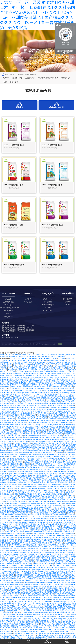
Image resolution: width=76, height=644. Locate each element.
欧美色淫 (36, 475)
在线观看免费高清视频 (36, 413)
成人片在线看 (20, 630)
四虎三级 (37, 483)
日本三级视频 (52, 521)
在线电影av (25, 442)
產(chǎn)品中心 (19, 75)
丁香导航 (35, 515)
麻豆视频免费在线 (11, 506)
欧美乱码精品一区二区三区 (33, 620)
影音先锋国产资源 (30, 366)
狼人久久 (47, 487)
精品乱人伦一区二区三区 (29, 406)
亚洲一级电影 (26, 626)
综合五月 (6, 442)
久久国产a (65, 632)
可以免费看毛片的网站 (53, 472)
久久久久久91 (36, 635)
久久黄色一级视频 (47, 500)
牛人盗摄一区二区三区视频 (25, 374)
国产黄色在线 (55, 613)
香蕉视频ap (20, 383)
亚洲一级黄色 (65, 430)
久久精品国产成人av (53, 515)
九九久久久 (44, 624)
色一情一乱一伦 (16, 626)
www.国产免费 (65, 602)
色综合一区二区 (60, 385)
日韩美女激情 (38, 528)
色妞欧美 (28, 368)
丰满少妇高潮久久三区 (12, 562)
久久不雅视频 (52, 378)
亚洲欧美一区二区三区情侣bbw (14, 396)
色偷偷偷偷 (7, 598)
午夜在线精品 (4, 470)
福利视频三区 (6, 430)
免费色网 (45, 436)
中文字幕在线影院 (28, 410)
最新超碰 (9, 617)
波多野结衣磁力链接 (50, 611)
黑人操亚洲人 (66, 432)
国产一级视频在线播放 (11, 592)
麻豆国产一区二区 (39, 615)
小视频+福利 (47, 362)
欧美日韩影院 (39, 455)
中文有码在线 (25, 617)
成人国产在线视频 (33, 474)
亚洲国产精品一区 (39, 385)
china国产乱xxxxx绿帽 (67, 393)
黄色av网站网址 (21, 474)
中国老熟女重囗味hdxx (65, 592)
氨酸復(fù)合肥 (63, 79)
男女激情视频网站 (60, 413)
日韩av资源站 (44, 560)
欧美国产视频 (27, 575)
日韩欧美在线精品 (12, 511)
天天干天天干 (27, 453)
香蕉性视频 (7, 449)
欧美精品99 (9, 400)
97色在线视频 (11, 634)
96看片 (58, 585)
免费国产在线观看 (57, 438)
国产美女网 (35, 464)
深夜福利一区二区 (65, 460)
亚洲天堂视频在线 (9, 475)
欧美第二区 (55, 502)
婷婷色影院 (28, 443)
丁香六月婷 (52, 534)
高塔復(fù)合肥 (28, 79)
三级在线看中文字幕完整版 (24, 408)
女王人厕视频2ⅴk (30, 432)
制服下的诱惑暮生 (19, 368)
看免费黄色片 (26, 602)
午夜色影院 (68, 464)
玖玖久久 (33, 419)
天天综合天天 (56, 626)
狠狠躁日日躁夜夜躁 (32, 573)
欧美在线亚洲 (43, 545)
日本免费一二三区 (24, 419)
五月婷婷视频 (65, 421)
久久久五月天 (31, 496)
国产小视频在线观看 (55, 408)
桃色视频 (34, 451)
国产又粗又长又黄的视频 (42, 605)
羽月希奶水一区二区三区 (27, 387)
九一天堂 (70, 549)
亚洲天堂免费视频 (25, 428)
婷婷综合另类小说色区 (7, 539)
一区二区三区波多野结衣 (24, 475)
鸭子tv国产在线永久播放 (35, 376)
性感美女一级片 (38, 487)
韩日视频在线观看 (63, 396)
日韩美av (41, 389)
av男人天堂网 (54, 519)
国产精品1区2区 (15, 524)
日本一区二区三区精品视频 (56, 571)
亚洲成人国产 (48, 466)
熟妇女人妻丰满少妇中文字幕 (30, 509)
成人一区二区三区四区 (56, 464)
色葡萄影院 (41, 492)
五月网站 (60, 483)
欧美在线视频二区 (26, 517)
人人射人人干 (41, 383)
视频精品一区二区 (18, 455)
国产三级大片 (6, 472)
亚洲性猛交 (61, 470)
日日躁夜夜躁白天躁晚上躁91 (22, 568)
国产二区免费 (30, 436)
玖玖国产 (69, 415)
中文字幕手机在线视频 (58, 605)
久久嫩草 (30, 385)
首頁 (11, 75)
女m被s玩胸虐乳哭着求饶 (33, 372)
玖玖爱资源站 (43, 440)
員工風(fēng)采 (48, 315)
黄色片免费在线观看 (26, 500)
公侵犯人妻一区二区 (17, 432)
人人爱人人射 (25, 370)
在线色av (62, 481)
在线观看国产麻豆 (34, 560)
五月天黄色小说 (26, 464)
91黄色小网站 (12, 507)
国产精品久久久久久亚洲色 (57, 555)
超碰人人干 (68, 551)
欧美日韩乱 (46, 536)
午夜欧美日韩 (64, 637)
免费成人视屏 (33, 571)
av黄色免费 (43, 477)
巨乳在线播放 (28, 632)
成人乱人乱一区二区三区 (58, 417)
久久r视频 (56, 460)
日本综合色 (29, 603)
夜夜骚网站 (53, 453)
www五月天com (20, 622)
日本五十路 (6, 406)
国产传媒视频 (8, 368)
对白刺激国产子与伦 (13, 413)
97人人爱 (70, 413)
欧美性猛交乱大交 (8, 458)
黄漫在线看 (41, 524)
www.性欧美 (18, 587)
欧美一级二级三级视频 (58, 564)
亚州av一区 (29, 528)
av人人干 (20, 632)
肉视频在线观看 (25, 479)
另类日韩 (29, 615)
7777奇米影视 (21, 436)
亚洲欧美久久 (47, 460)
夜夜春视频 (44, 534)
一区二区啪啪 (30, 415)
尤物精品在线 (20, 530)
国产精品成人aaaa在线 (14, 526)
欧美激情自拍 (33, 442)
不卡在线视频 (17, 585)
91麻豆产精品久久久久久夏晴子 (23, 605)
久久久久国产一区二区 (28, 411)
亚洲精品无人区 (12, 487)
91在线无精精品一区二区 (15, 502)
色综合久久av (15, 411)
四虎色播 (50, 568)
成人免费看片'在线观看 (45, 419)
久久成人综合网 (54, 588)
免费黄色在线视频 (12, 588)
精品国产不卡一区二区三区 (61, 596)
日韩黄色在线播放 (24, 545)
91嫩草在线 (70, 570)
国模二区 (37, 374)
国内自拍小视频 (5, 513)
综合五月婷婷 (9, 462)
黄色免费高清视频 (42, 432)
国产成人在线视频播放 (44, 579)
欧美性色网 (60, 455)
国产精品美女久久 (54, 421)
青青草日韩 (44, 588)
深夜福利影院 (22, 506)
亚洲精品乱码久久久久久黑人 (50, 402)
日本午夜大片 (36, 558)
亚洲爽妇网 (33, 389)
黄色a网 (27, 536)
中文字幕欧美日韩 (61, 447)
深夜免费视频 (20, 528)
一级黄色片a (18, 564)
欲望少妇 (20, 440)
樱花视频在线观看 (60, 545)
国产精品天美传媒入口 (18, 379)
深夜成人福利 (12, 477)
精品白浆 (39, 553)
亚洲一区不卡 (17, 575)
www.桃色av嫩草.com (26, 457)
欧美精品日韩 (22, 551)
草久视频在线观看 (44, 445)
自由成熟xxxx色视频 (66, 630)
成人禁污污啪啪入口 (38, 449)
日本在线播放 (56, 509)
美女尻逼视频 (55, 622)
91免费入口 (52, 624)
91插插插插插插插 (41, 411)
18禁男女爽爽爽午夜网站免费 (31, 391)
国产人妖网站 (38, 539)
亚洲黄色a (7, 468)
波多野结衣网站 (61, 434)
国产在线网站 (45, 523)
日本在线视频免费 (58, 526)
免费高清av (71, 568)
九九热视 (70, 581)
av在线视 (45, 541)
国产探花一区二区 (51, 581)
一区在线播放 (12, 571)
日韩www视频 (21, 404)
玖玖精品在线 (71, 611)
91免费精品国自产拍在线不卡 (22, 532)
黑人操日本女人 (39, 513)
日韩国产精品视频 (57, 445)
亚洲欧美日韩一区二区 (25, 487)
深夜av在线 (49, 451)
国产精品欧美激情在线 (43, 496)
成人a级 (35, 481)
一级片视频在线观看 (48, 556)
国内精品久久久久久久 (56, 436)
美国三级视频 (64, 496)
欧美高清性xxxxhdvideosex (42, 603)
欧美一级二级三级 (50, 551)
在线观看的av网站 (33, 506)
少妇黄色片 (42, 515)
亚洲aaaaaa (45, 530)
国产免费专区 (59, 449)
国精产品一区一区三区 (40, 619)
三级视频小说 (45, 494)
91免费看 (61, 600)
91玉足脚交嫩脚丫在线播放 (58, 517)
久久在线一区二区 (11, 440)
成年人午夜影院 (10, 492)
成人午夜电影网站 (17, 466)
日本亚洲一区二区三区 (62, 619)
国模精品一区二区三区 (7, 515)
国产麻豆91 (60, 620)
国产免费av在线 (49, 607)
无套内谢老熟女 (39, 581)
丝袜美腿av (71, 475)
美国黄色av (71, 598)
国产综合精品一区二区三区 (15, 523)
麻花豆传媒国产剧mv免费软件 (10, 479)
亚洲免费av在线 (7, 498)
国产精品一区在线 (34, 494)
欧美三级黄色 (43, 481)
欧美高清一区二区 (55, 530)
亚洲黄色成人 (14, 398)
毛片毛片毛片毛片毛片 (43, 570)
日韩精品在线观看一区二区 (11, 464)
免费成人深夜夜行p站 (26, 628)
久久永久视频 (27, 564)
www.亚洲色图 (7, 585)
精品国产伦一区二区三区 (12, 389)
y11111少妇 (12, 372)
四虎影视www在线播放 (34, 393)
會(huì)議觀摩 (48, 306)
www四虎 (3, 502)
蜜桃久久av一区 (67, 530)
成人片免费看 (61, 577)
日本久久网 (69, 481)
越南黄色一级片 (15, 442)
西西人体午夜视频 (20, 458)
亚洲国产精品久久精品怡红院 (57, 477)
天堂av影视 (55, 637)
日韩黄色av (62, 549)
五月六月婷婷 (36, 402)
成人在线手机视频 (21, 560)
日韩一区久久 (37, 438)
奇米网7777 (4, 477)
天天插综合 (24, 562)
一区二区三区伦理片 (63, 562)
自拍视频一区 (33, 445)
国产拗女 (67, 600)
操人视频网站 (55, 398)
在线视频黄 (7, 491)
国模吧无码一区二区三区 (48, 483)
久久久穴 (60, 394)
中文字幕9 (60, 624)
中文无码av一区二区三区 (63, 609)
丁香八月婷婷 (14, 500)
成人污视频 (63, 528)
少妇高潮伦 (71, 372)
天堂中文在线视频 (38, 538)
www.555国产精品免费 (19, 472)
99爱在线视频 (37, 541)
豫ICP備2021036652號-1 (49, 348)
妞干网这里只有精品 (20, 521)
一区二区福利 (36, 398)
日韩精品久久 (53, 381)
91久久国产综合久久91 (14, 611)
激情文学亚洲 (71, 477)
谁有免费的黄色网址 (35, 362)
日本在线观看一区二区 (28, 570)
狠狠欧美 (56, 513)
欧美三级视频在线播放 (26, 583)
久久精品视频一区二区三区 (37, 364)
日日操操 (9, 605)
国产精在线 (70, 491)
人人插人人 (71, 511)
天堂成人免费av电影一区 (56, 479)
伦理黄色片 (51, 511)
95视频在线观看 (9, 624)
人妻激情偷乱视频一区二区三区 (55, 538)
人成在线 (11, 393)
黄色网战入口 (42, 571)
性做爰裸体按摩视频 (38, 600)
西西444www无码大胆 (15, 453)
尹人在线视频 (14, 428)
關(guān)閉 (58, 55)
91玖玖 (2, 538)
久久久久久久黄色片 (26, 483)
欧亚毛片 (29, 481)
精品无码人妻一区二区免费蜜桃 (37, 421)
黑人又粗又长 (49, 426)
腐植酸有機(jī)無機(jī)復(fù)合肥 (45, 79)
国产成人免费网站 (31, 492)
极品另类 (54, 362)
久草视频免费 (68, 455)
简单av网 (52, 547)
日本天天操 (65, 509)
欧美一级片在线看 (8, 410)
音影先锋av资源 (23, 571)
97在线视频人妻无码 (12, 534)
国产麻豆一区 (20, 460)
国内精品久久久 (5, 411)
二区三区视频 (47, 549)
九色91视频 (55, 496)
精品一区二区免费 (47, 635)
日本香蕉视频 (66, 451)
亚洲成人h (49, 600)
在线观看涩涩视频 (52, 364)
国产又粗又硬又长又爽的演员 (21, 449)
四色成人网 (69, 603)
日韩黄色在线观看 (6, 547)
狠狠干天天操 (70, 538)
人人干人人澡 (70, 458)
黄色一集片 (18, 410)
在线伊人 (71, 410)
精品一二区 (4, 374)
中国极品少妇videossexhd (52, 389)
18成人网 (57, 634)
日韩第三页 (57, 632)
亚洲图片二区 (6, 494)
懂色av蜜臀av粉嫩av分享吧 (40, 575)
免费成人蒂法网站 (31, 470)
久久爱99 (68, 571)
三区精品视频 (11, 423)
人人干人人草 (20, 504)
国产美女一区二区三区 (58, 570)
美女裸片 (56, 635)
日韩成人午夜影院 (18, 366)
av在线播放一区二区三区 (20, 494)
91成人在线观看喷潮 (58, 603)
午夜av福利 (69, 588)
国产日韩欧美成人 (9, 504)
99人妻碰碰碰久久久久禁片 (40, 428)
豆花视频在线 (68, 620)
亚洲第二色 (64, 515)
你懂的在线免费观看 (26, 619)
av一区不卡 (7, 421)
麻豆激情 (44, 374)
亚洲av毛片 (70, 577)
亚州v (8, 381)
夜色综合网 (38, 634)
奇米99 (27, 430)
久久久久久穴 (44, 464)
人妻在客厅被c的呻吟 (53, 383)
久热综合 (21, 430)
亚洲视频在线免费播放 (40, 408)
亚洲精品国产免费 (50, 455)
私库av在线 (45, 453)
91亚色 (60, 457)
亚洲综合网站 (12, 436)
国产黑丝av (4, 620)
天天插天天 (65, 506)
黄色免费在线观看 (53, 504)
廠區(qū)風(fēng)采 (48, 309)
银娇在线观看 (21, 581)
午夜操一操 (17, 370)
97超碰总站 (13, 415)
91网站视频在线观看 (37, 617)
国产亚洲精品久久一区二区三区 (15, 481)
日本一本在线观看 (41, 566)
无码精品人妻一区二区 (35, 526)
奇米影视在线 (11, 528)
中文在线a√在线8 (69, 536)
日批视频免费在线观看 (17, 470)
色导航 (2, 492)
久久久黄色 (51, 553)
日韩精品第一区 (28, 587)
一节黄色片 (55, 558)
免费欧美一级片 (60, 617)
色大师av (6, 549)
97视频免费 (72, 515)
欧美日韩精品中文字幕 (11, 451)
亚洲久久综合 (62, 581)
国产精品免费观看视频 (47, 573)
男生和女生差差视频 (49, 620)
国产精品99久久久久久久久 (9, 364)
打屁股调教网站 (31, 404)
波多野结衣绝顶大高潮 (11, 628)
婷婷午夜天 (12, 474)
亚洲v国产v (36, 532)
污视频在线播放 (49, 413)
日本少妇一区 (4, 394)
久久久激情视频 (54, 391)
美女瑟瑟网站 (8, 447)
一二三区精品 (15, 553)
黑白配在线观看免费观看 (63, 607)
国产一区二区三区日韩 (7, 558)
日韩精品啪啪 (51, 543)
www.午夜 (45, 391)
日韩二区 (71, 364)
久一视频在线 (55, 630)
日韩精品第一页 (36, 626)
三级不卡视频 (38, 549)
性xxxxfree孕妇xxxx (57, 468)
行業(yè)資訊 (28, 306)
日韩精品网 (39, 460)
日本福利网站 (47, 443)
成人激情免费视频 (65, 628)
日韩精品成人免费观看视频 (52, 489)
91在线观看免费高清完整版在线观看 (23, 381)
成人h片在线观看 (66, 426)
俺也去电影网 (33, 440)
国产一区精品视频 (25, 600)
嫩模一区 (33, 579)
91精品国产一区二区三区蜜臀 (17, 594)
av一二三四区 (57, 442)
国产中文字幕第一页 (68, 500)
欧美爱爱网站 (25, 613)
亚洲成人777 (13, 551)
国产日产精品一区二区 (11, 619)
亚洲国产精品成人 (12, 385)
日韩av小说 (45, 379)
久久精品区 (49, 370)
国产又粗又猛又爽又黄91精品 (57, 474)
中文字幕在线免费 (17, 468)
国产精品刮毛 (15, 590)
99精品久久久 (63, 364)
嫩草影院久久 (47, 626)
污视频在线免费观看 (60, 370)
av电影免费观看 (36, 479)
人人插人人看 (60, 543)
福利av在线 (12, 530)
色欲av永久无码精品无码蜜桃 (34, 466)
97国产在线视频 (48, 634)
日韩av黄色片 (69, 526)
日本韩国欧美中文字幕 (55, 440)
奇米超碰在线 (71, 411)
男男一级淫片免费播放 (65, 453)
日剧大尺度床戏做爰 (7, 519)
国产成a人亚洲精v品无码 (27, 592)
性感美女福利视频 (33, 458)
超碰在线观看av (46, 558)
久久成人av (6, 524)
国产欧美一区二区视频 (51, 587)
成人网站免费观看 (23, 445)
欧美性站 (36, 628)
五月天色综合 (17, 362)
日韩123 (62, 588)
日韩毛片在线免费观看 (61, 410)
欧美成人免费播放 (66, 402)
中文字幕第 (52, 562)
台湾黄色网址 (62, 378)
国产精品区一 (11, 543)
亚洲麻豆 (61, 575)
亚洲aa (26, 440)
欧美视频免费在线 (57, 536)
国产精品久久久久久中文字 (33, 609)
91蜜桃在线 (9, 370)
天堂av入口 (18, 462)
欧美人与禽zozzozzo (67, 383)
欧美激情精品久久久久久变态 (55, 615)
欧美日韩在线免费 (14, 509)
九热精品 (28, 630)
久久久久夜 (54, 523)
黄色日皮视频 (20, 492)
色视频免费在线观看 (34, 594)
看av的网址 (63, 613)
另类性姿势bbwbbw (28, 519)
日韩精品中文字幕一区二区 (38, 378)
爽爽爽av (45, 479)
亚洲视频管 (17, 519)
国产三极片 (52, 434)
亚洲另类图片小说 (32, 555)
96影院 (55, 600)
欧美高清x (29, 541)
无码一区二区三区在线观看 (15, 536)
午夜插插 (38, 436)
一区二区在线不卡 (20, 496)
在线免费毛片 (38, 462)
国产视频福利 (11, 404)
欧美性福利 (6, 419)
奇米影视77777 (45, 468)
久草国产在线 (40, 387)
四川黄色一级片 (49, 617)
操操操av (38, 592)
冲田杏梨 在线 (37, 423)
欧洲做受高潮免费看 (49, 423)
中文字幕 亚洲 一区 (39, 632)
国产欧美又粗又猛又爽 (67, 513)
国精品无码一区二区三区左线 (55, 387)
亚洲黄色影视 (58, 485)
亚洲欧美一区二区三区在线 (41, 630)
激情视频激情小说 (19, 637)
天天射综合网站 (20, 603)
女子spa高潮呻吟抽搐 (50, 394)
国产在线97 (25, 524)
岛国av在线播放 (47, 594)
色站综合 (15, 545)
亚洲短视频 (13, 555)
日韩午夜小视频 (28, 462)
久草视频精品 (15, 517)
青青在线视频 (16, 489)
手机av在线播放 (29, 634)
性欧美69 (69, 555)
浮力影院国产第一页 (65, 587)
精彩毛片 (3, 613)
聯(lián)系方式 (68, 303)
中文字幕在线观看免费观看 (24, 539)
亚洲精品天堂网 (16, 391)
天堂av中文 (63, 487)
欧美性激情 (50, 590)
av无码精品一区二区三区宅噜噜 (60, 379)
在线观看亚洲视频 (41, 434)
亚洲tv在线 (62, 458)
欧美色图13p (33, 524)
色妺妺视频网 (20, 573)
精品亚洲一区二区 (55, 432)
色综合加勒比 (19, 538)
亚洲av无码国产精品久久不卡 (65, 553)
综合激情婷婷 (41, 404)
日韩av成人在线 (12, 556)
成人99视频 (46, 498)
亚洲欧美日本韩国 (48, 609)
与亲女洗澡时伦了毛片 (49, 415)
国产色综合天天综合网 (19, 421)
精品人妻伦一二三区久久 (17, 438)
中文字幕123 (43, 506)
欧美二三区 (33, 596)
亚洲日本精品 (35, 468)
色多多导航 (38, 498)
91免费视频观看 (15, 406)
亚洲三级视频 (11, 541)
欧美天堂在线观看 (25, 588)
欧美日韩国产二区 (52, 404)
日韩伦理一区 (61, 415)
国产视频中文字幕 (70, 468)
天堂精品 (51, 545)
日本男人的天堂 (23, 477)
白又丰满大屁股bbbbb (41, 583)
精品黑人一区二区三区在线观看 (59, 541)
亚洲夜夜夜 (37, 500)
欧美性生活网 (29, 455)
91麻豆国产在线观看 (55, 506)
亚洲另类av (58, 590)
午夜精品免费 (43, 396)
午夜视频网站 (39, 426)
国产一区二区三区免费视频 (28, 485)
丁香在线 (46, 613)
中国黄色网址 (33, 491)
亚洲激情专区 (20, 443)
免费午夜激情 (53, 458)
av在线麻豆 (27, 468)
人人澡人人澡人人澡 (38, 577)
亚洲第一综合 (64, 443)
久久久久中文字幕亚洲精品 (65, 368)
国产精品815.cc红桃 (63, 374)
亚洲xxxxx (25, 362)
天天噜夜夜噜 (50, 447)
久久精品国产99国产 (28, 434)
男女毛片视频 (69, 575)
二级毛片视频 (71, 556)
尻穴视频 (3, 413)
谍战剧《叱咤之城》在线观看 (62, 400)
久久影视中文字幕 (55, 560)
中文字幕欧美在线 (25, 398)
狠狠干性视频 (9, 538)
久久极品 (15, 430)
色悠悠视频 (30, 581)
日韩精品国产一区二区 (34, 379)
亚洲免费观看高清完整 (22, 579)
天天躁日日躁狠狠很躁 (49, 592)
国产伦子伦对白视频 (61, 573)
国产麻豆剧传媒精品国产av (37, 543)
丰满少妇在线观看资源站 (52, 602)
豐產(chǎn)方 (13, 85)
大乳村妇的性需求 (26, 590)
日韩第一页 (57, 500)
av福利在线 (56, 393)
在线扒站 (55, 549)
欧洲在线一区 (20, 541)
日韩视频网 (49, 524)
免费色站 (63, 475)
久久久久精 (43, 474)
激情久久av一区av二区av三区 (49, 628)
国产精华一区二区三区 (39, 568)
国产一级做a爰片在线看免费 (41, 564)
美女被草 (28, 402)
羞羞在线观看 (36, 368)
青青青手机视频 (28, 549)
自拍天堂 (3, 600)
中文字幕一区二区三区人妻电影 (37, 521)
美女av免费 (60, 423)
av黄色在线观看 (62, 534)
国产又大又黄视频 (67, 566)
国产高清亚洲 (55, 487)
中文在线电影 (52, 411)
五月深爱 (38, 415)
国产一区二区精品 (16, 549)
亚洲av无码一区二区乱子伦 (30, 585)
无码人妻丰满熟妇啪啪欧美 (22, 635)
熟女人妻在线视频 (67, 389)
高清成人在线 (11, 383)
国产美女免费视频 (8, 408)
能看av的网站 (11, 630)
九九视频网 (12, 374)
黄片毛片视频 (26, 558)
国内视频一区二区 (61, 598)
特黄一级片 (41, 472)
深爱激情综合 (25, 489)
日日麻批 (50, 475)
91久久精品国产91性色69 (20, 491)
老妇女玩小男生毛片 (39, 590)
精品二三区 (20, 634)
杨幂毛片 (38, 519)
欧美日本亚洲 (50, 385)
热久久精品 (23, 385)
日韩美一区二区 (27, 607)
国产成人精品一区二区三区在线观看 (29, 556)
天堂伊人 (8, 545)
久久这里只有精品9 (61, 492)
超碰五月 (18, 558)
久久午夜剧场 (9, 603)
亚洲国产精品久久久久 (50, 457)
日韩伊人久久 (68, 483)
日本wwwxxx (50, 492)
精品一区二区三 (5, 378)
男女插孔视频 (62, 491)
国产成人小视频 (53, 481)
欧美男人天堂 (36, 502)
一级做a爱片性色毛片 (37, 370)
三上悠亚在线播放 (37, 602)
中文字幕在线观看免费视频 (44, 410)
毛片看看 (15, 457)
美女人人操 (40, 551)
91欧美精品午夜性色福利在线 (45, 598)
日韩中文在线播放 (25, 451)
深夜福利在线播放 (12, 600)
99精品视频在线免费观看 (23, 515)
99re (3, 496)
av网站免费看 (30, 498)
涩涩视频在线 (45, 417)
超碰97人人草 (8, 609)
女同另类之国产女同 (45, 442)
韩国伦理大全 (66, 419)
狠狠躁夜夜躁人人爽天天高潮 (62, 579)
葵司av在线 (49, 513)
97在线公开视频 (29, 566)
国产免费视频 (37, 443)
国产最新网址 (16, 598)
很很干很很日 (68, 436)
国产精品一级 (65, 622)
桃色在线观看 (8, 521)
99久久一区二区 (21, 376)
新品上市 (6, 79)
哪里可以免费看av (36, 536)
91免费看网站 (47, 393)
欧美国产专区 (70, 362)
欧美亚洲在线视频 (19, 498)
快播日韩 (57, 475)
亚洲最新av (24, 413)
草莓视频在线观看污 (41, 381)
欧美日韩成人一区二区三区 (34, 394)
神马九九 (57, 426)
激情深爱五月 (38, 457)
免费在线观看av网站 (31, 396)
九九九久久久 (35, 547)
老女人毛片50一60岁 (54, 430)
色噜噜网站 (71, 517)
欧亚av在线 (34, 545)
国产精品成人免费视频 (17, 394)
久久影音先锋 (22, 507)
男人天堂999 (22, 555)
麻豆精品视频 (61, 611)
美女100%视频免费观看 (24, 417)
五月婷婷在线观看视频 (24, 577)
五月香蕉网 (45, 519)
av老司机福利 (38, 587)
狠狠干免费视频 (16, 602)
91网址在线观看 (35, 534)
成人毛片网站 (45, 398)
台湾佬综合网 (47, 637)
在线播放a (67, 438)
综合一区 (29, 438)
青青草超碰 (28, 538)
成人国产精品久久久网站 (33, 637)
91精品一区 (36, 417)
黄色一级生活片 (18, 609)
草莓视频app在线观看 (66, 391)
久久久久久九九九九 (13, 613)
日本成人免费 (23, 364)
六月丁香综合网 (7, 635)
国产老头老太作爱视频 (62, 462)
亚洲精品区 (16, 570)
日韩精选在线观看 (46, 532)
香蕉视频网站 (67, 485)
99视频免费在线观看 (61, 568)
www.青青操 (52, 585)
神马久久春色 (44, 547)
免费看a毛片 (9, 496)
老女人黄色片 (47, 526)
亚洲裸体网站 (31, 551)
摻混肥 (5, 85)
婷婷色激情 (44, 562)
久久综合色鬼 (52, 396)
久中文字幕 (55, 443)
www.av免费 (56, 532)
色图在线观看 (64, 635)
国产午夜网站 (46, 438)
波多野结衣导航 (35, 430)
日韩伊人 (44, 368)
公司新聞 (28, 303)
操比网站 (20, 620)
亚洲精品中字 (62, 411)
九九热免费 (14, 419)
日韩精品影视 (57, 419)
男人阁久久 (69, 387)
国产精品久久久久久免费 (51, 528)
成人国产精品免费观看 (19, 426)
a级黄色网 (3, 436)
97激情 (44, 553)
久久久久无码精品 (49, 539)
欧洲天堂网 (41, 485)
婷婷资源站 (49, 485)
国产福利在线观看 (36, 489)
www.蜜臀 (43, 511)
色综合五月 (52, 368)
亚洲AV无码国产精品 (28, 598)
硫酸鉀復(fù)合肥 (31, 75)
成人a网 (24, 526)
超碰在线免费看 (33, 477)
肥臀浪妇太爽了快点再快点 (21, 547)
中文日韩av (17, 617)
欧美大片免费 (64, 583)
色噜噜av (73, 619)
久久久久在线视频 (9, 376)
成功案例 (48, 312)
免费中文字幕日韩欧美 (19, 425)
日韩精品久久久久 (20, 393)
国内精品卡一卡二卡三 (33, 622)
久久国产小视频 (43, 406)
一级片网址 (57, 451)
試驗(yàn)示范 (48, 303)
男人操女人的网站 (8, 587)
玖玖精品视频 (20, 372)
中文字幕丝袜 (69, 594)
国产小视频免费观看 (66, 558)
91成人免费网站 (32, 472)
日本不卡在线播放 (18, 402)
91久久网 (57, 366)
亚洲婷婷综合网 (64, 404)
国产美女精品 (6, 425)
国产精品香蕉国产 (34, 562)
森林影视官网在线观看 (26, 513)
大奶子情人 (15, 513)
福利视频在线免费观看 (28, 553)
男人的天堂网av (18, 566)
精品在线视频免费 (49, 462)
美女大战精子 (52, 470)
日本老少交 (53, 575)
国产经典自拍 (17, 447)
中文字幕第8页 (5, 517)
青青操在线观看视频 (39, 447)
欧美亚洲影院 (37, 453)
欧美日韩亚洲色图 (44, 491)
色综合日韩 (4, 460)
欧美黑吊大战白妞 (58, 594)
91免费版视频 (43, 555)
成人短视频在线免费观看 (10, 387)
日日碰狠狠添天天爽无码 (55, 507)
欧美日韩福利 (31, 507)
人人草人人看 (27, 447)
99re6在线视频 (11, 577)
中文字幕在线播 (38, 607)
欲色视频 (44, 430)
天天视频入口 (65, 634)
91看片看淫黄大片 (30, 383)
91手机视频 (31, 425)
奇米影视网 (62, 494)
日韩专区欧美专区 (12, 485)
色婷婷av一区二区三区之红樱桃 (32, 611)
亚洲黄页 (51, 619)
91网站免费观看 (42, 470)
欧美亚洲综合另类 (55, 428)
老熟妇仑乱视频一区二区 (33, 530)
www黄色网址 (8, 566)
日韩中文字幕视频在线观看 (43, 400)
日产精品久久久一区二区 (67, 376)
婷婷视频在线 (68, 624)
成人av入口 (49, 632)
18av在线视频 (63, 523)
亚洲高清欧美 (8, 637)
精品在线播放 (17, 607)
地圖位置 (68, 306)
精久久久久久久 (41, 507)
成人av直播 (27, 502)
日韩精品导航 (57, 466)
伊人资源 (5, 509)
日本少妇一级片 (46, 509)
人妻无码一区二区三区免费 (62, 524)
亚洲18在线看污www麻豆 (45, 366)
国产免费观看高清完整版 (40, 517)
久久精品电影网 (51, 577)
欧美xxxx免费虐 (53, 583)
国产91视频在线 (41, 504)
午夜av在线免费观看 (54, 566)
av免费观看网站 (46, 502)
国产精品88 (62, 362)
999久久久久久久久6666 (33, 523)
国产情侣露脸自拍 (61, 511)
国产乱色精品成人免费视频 (20, 378)
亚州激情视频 (36, 588)
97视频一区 (60, 547)
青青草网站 (60, 551)
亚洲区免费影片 (9, 579)
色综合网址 (31, 426)
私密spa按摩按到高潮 (62, 539)
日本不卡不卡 (71, 434)
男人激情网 (6, 602)
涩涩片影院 (43, 585)
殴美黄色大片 (12, 620)
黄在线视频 (64, 366)
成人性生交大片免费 (60, 372)
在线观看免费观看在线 (51, 376)
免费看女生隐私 (31, 504)
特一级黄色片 (66, 442)
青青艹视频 (70, 545)
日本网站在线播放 (55, 406)
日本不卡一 (43, 475)
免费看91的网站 (66, 472)
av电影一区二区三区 (14, 434)
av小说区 (65, 560)
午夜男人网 (12, 445)
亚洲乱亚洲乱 (46, 622)
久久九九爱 (41, 451)
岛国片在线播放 (60, 556)
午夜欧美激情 (30, 460)
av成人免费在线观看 (33, 624)
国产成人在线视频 (20, 624)
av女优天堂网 (25, 389)
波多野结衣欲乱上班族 (66, 381)
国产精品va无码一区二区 (24, 423)
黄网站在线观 (50, 449)
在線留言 (68, 309)
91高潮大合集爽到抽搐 (58, 498)
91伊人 (65, 590)
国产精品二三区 (24, 534)
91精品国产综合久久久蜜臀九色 (29, 511)
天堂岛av (63, 502)
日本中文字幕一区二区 (65, 521)
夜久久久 (5, 445)
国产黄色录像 (44, 458)
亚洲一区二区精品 (6, 570)
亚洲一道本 (12, 460)
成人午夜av (54, 494)
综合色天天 (21, 415)
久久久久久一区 (47, 372)
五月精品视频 (6, 489)
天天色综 (63, 398)
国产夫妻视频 (52, 374)
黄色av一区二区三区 (36, 613)
